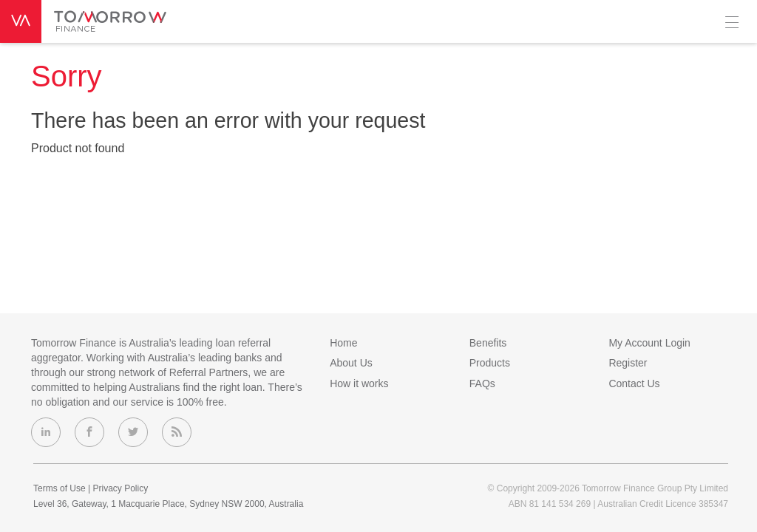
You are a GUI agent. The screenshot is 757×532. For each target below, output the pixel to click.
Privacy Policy (120, 488)
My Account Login (649, 343)
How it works (359, 383)
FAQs (482, 383)
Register (628, 363)
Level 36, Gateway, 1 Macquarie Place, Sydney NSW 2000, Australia (168, 504)
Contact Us (634, 383)
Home (343, 343)
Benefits (488, 343)
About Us (351, 363)
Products (490, 363)
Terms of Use (60, 488)
